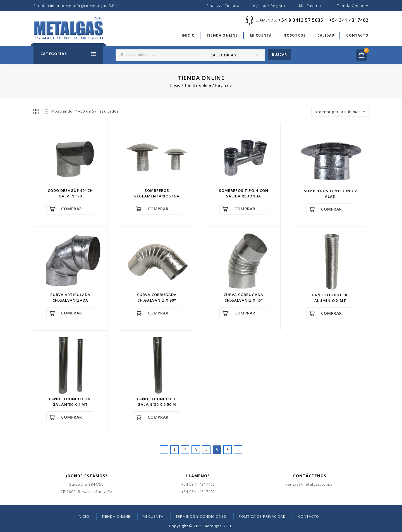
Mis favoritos (312, 6)
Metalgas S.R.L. (218, 526)
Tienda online (351, 6)
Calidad (326, 35)
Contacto (357, 35)
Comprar (72, 209)
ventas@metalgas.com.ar (310, 484)
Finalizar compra (223, 6)
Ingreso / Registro (269, 6)
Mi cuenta (261, 35)
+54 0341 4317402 (198, 484)
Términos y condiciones (201, 516)
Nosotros (295, 35)
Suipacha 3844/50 (86, 484)
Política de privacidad (262, 516)
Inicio (188, 35)
